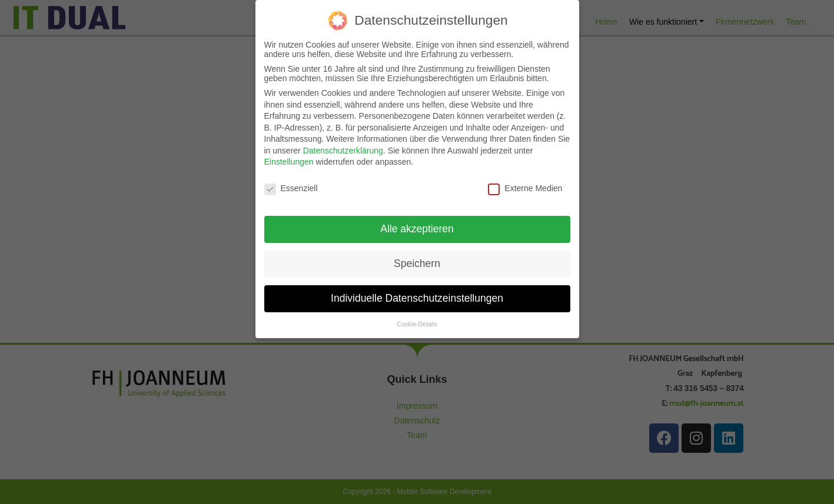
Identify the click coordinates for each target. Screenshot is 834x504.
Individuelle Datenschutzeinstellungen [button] (417, 292)
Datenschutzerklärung (343, 145)
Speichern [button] (417, 258)
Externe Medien (525, 183)
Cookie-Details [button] (417, 318)
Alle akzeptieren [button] (417, 223)
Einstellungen (289, 156)
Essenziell (291, 183)
